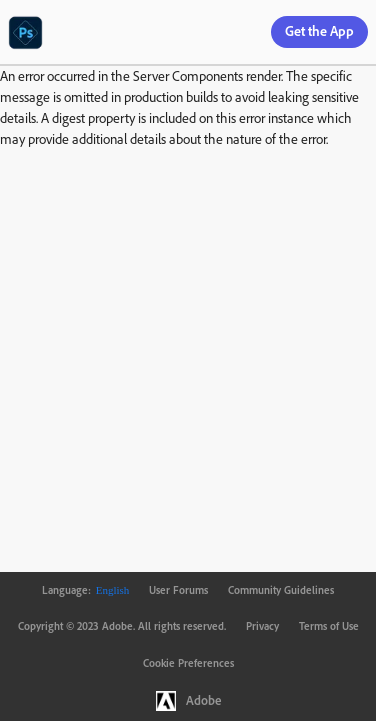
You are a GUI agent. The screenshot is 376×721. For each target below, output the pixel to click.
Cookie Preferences (188, 663)
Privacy (262, 626)
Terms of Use (329, 626)
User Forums (178, 590)
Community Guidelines (281, 590)
